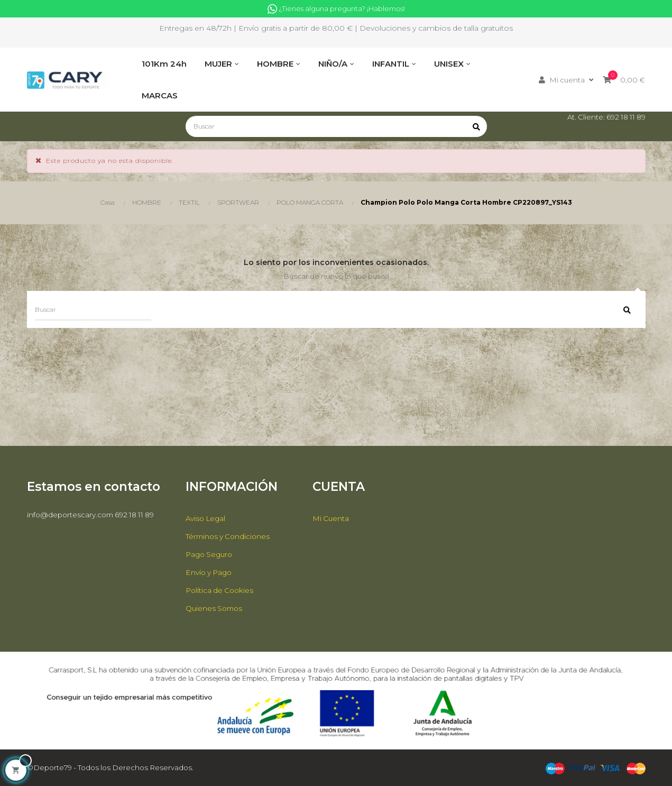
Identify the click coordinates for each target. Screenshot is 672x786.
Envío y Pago (210, 572)
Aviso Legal (207, 518)
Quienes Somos (215, 608)
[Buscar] (336, 126)
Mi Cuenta (331, 518)
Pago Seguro (211, 554)
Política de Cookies (221, 590)
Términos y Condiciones (229, 536)
